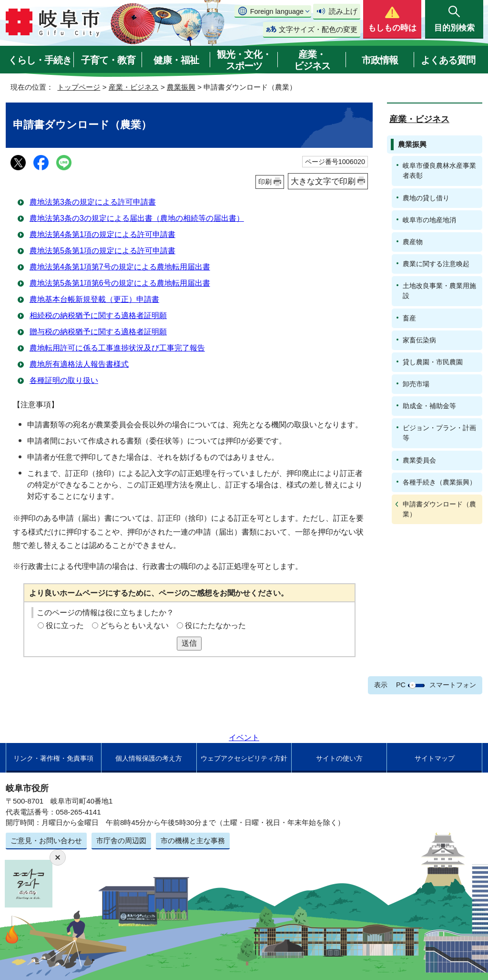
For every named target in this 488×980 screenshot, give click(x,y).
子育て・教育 (108, 60)
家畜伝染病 (419, 340)
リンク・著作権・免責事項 (53, 758)
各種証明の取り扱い (64, 380)
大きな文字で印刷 (323, 181)
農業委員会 (419, 460)
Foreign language (277, 11)
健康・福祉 (176, 60)
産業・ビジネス (312, 60)
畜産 (409, 318)
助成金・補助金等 (429, 406)
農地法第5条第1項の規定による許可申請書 (102, 251)
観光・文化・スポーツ (244, 60)
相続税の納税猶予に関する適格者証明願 (98, 315)
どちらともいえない (134, 625)
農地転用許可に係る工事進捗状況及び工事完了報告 (117, 348)
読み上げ (343, 11)
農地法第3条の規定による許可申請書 (93, 202)
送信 (189, 643)
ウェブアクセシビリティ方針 (244, 758)
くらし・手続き (40, 60)
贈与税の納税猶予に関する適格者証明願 (98, 332)
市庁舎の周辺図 (121, 841)
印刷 (265, 182)
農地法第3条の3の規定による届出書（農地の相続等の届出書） (137, 218)
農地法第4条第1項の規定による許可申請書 (102, 234)
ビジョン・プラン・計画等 (439, 433)
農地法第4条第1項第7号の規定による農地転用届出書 (120, 267)
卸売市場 (416, 384)
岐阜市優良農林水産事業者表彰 (439, 170)
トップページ (79, 87)
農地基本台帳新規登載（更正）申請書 (94, 299)
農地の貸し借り (426, 198)
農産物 (413, 242)
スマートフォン (453, 685)
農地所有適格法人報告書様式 (79, 364)
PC (401, 685)
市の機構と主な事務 (193, 841)
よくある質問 (448, 60)
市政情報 (380, 60)
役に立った (65, 625)
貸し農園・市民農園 (433, 362)
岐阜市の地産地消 (429, 220)
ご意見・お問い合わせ (46, 841)
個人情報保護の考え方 (149, 758)
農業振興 (181, 87)
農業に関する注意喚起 (436, 264)
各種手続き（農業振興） (439, 482)
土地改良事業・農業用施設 (439, 291)
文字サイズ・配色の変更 (318, 29)
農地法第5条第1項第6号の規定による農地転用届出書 (120, 283)
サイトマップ (435, 758)
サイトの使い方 (339, 758)
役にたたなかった (215, 625)
